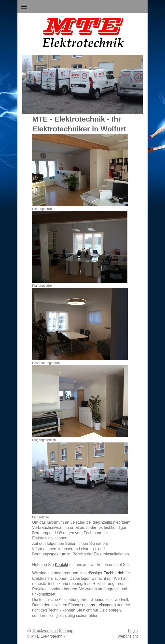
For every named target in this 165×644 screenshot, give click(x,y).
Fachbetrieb (114, 573)
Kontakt (62, 565)
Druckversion (42, 631)
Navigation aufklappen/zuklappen (82, 7)
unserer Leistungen (99, 605)
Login (133, 631)
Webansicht (128, 636)
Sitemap (66, 631)
